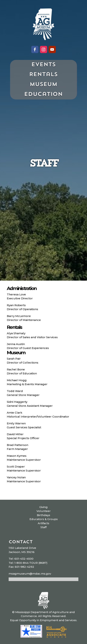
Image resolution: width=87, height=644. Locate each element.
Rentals (43, 75)
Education (43, 95)
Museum (43, 85)
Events (43, 65)
